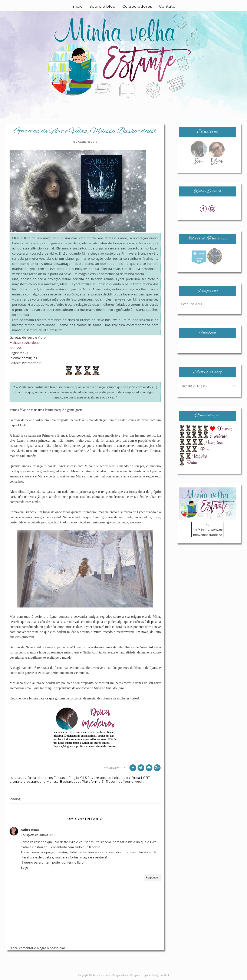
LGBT (146, 778)
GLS (84, 778)
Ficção (74, 778)
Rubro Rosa (30, 830)
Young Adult (133, 782)
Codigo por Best (160, 975)
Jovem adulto (99, 778)
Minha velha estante (100, 975)
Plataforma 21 (93, 782)
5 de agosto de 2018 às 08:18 (38, 835)
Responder (152, 878)
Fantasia (61, 778)
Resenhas (114, 782)
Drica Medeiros (40, 778)
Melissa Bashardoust (25, 342)
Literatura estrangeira (28, 782)
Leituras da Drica (126, 778)
